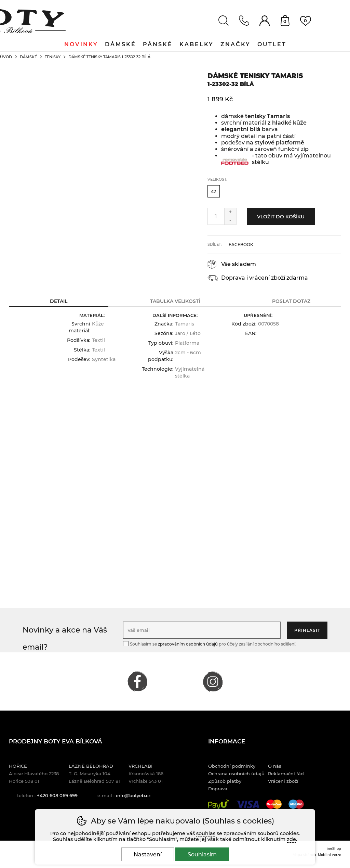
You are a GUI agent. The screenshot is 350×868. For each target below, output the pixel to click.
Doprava (218, 789)
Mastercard (274, 804)
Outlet (272, 44)
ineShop (334, 848)
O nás (275, 766)
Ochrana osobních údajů (236, 774)
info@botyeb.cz (133, 795)
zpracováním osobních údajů (188, 644)
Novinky (81, 44)
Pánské (158, 44)
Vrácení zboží (283, 781)
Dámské (28, 57)
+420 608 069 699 (57, 795)
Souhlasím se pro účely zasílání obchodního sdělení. (210, 644)
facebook (241, 245)
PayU (218, 804)
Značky (235, 44)
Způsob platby (225, 781)
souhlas (206, 833)
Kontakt (244, 21)
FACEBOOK (137, 681)
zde (291, 839)
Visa (247, 804)
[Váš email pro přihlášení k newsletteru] (202, 630)
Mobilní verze (329, 855)
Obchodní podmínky (232, 766)
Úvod (6, 57)
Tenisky (53, 57)
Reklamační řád (286, 774)
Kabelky (197, 44)
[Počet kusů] (216, 216)
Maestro (296, 804)
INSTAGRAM (213, 681)
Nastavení (148, 854)
